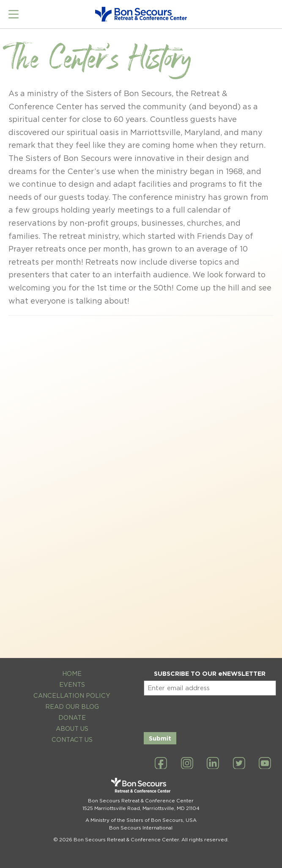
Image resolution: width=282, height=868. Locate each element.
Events (72, 684)
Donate (72, 717)
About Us (72, 728)
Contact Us (72, 739)
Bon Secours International (141, 828)
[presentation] (208, 712)
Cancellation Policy (72, 695)
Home (72, 673)
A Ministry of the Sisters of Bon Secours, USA (141, 820)
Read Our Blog (72, 706)
